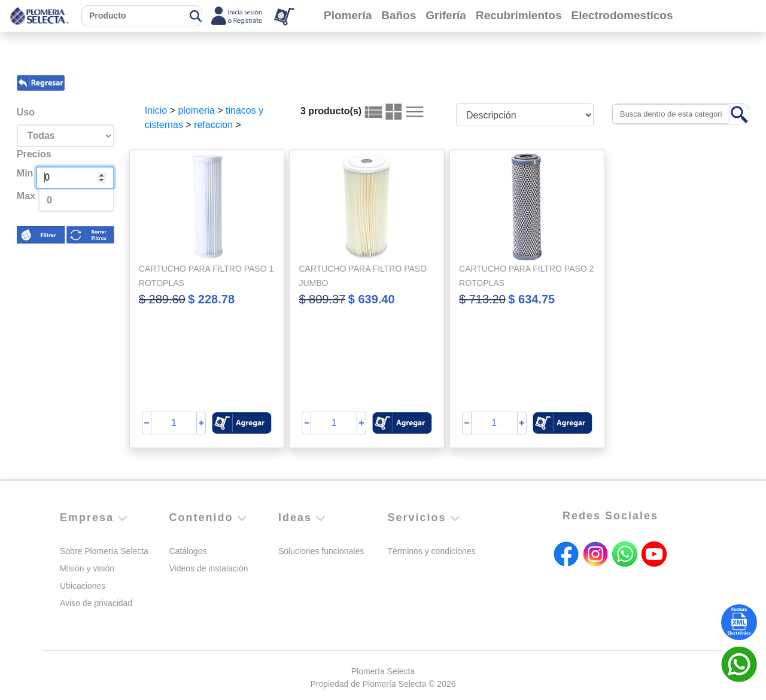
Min (25, 173)
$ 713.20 (482, 299)
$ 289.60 (162, 299)
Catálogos (188, 551)
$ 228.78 (211, 299)
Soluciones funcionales (321, 551)
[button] (242, 423)
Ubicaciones (83, 586)
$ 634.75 (531, 299)
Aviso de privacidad (96, 603)
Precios (34, 154)
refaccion (213, 125)
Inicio (156, 110)
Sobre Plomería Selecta (104, 551)
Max (26, 196)
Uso (26, 112)
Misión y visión (87, 568)
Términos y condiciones (432, 551)
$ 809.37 (322, 299)
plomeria (196, 110)
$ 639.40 (372, 299)
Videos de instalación (209, 568)
